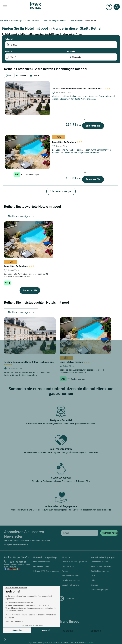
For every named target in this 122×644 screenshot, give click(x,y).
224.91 (74, 124)
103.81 (74, 178)
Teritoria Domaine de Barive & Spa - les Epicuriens (81, 88)
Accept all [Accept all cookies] (46, 630)
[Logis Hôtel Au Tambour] (28, 152)
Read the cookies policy (14, 621)
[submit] (109, 533)
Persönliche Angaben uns (102, 566)
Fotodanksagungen (99, 590)
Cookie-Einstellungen (100, 571)
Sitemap (94, 585)
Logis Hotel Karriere (70, 585)
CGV (93, 576)
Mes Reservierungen (42, 562)
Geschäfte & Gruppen (71, 580)
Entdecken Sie (93, 126)
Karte (9, 75)
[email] (80, 533)
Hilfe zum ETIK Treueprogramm (46, 571)
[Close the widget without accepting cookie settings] (16, 588)
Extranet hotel (68, 566)
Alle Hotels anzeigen (61, 191)
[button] (5, 639)
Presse (65, 571)
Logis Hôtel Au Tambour (67, 142)
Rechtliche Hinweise (99, 562)
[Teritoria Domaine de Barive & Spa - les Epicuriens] (28, 98)
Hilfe (93, 580)
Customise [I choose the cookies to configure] (17, 630)
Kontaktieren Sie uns (42, 566)
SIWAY (92, 643)
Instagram (67, 598)
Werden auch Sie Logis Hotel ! (74, 562)
